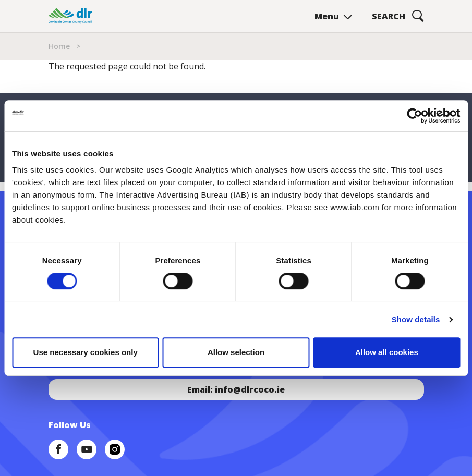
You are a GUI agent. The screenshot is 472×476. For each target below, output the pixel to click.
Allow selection (236, 352)
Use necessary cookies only (86, 352)
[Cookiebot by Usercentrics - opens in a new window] (414, 116)
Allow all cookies (387, 352)
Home (59, 46)
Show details (416, 319)
